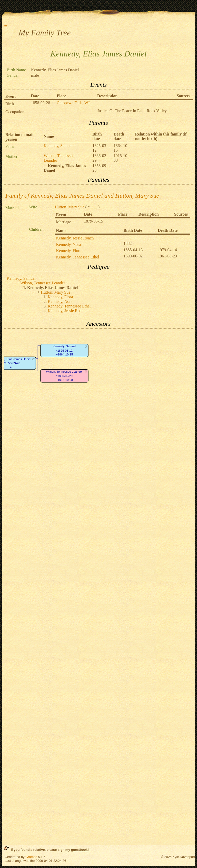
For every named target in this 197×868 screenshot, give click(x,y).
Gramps (31, 857)
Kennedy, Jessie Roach (75, 238)
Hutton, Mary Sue (69, 207)
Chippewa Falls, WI (73, 103)
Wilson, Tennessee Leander (43, 283)
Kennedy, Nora (68, 244)
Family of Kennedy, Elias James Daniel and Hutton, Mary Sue (82, 196)
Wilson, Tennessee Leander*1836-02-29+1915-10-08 (65, 376)
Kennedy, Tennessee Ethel (77, 257)
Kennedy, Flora (69, 251)
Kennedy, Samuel (58, 146)
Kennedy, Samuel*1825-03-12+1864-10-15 (65, 351)
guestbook (79, 850)
